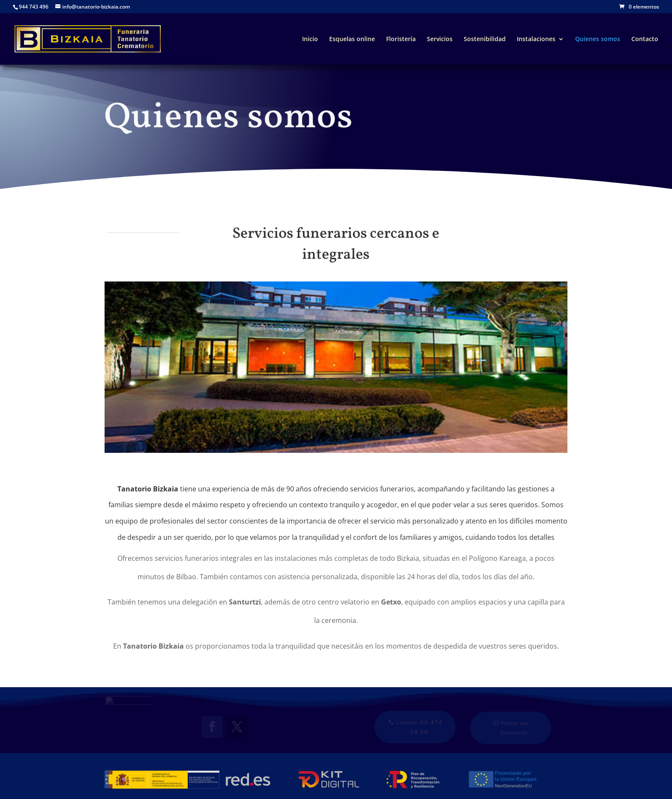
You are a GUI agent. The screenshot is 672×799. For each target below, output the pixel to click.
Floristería (401, 39)
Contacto (645, 39)
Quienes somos (598, 39)
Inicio (310, 39)
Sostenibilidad (485, 39)
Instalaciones (536, 39)
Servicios (440, 39)
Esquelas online (352, 39)
